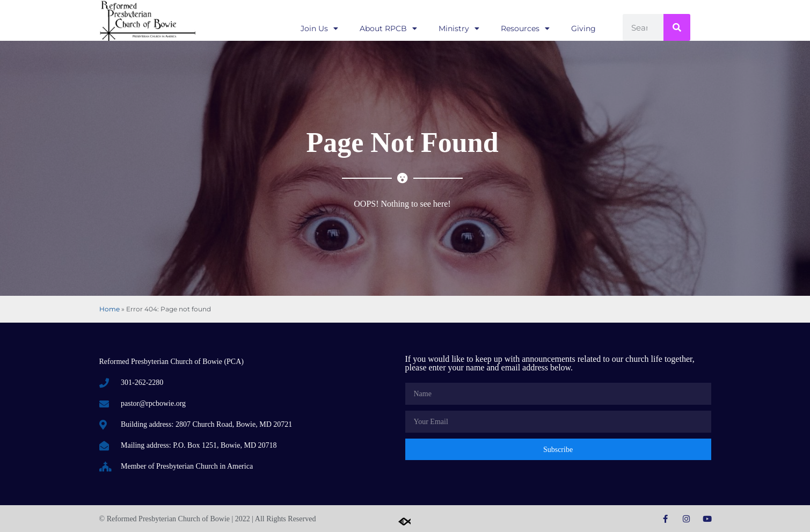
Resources (525, 28)
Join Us (319, 28)
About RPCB (388, 28)
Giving (583, 28)
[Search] (677, 27)
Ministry (459, 28)
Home (110, 309)
